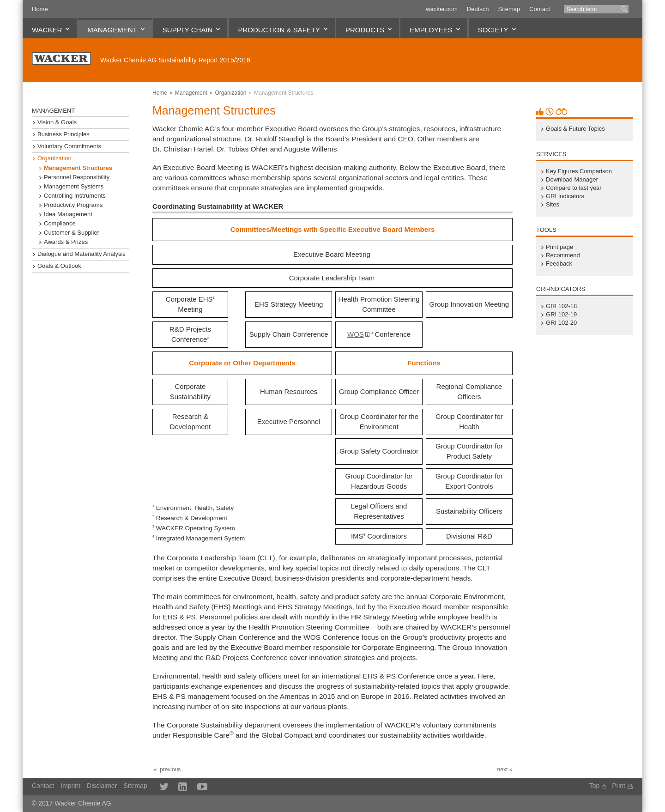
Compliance (60, 224)
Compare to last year (574, 188)
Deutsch (478, 9)
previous (170, 770)
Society (493, 30)
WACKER (47, 30)
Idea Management (68, 214)
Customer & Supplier (72, 233)
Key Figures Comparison (579, 171)
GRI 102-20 (561, 323)
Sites (553, 205)
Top (595, 786)
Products (365, 30)
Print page (559, 247)
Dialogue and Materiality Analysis (82, 254)
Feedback (559, 264)
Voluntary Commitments (69, 146)
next (503, 770)
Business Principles (63, 134)
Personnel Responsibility (77, 177)
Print (619, 786)
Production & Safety (279, 30)
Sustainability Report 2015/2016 (175, 60)
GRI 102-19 (561, 315)
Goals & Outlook (59, 266)
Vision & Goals (57, 122)
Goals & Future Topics (575, 129)
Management (112, 30)
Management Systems (74, 187)
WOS (356, 334)
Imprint (70, 786)
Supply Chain (188, 30)
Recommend (563, 255)
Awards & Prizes (66, 242)
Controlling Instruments (75, 196)
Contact (540, 9)
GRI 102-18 (561, 306)
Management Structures (284, 93)
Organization (230, 93)
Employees (431, 30)
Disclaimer (102, 786)
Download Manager (572, 180)
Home (40, 9)
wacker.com (442, 9)
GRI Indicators (565, 196)
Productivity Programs (73, 205)
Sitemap (509, 9)
